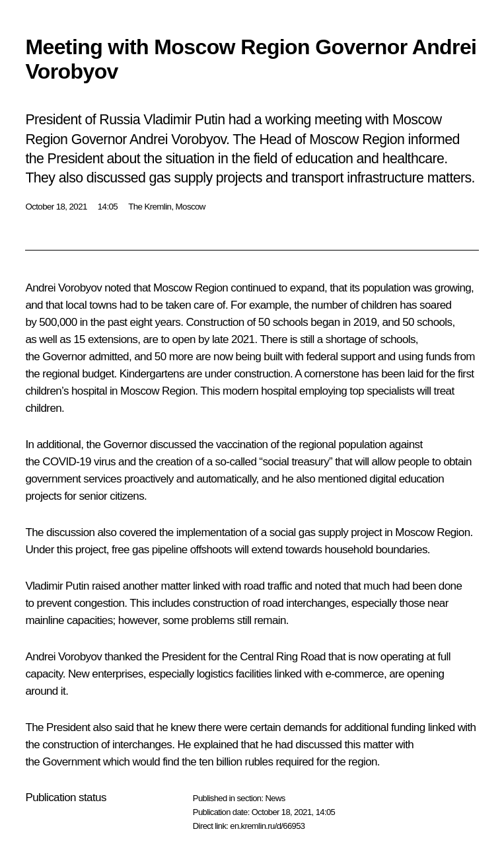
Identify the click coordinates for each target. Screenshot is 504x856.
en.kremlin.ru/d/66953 (267, 826)
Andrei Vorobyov (63, 288)
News (275, 798)
